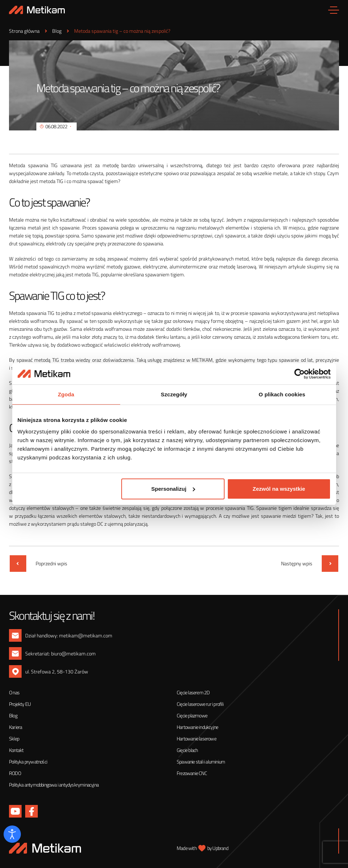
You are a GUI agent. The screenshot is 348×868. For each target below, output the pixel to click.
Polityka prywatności (28, 762)
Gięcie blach (187, 750)
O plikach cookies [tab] (282, 394)
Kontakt (16, 750)
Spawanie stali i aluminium (201, 762)
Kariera (15, 727)
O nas (14, 692)
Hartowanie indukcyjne (197, 727)
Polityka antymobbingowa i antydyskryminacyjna (54, 785)
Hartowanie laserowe (196, 738)
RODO (15, 773)
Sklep (14, 738)
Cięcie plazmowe (192, 715)
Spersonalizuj (173, 489)
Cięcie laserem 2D (193, 692)
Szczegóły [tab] (174, 394)
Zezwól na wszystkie (279, 489)
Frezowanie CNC (192, 773)
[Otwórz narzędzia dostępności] (12, 834)
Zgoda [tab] (66, 394)
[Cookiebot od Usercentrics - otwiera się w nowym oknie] (299, 374)
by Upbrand (218, 848)
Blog (13, 715)
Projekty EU (20, 704)
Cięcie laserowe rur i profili (200, 704)
